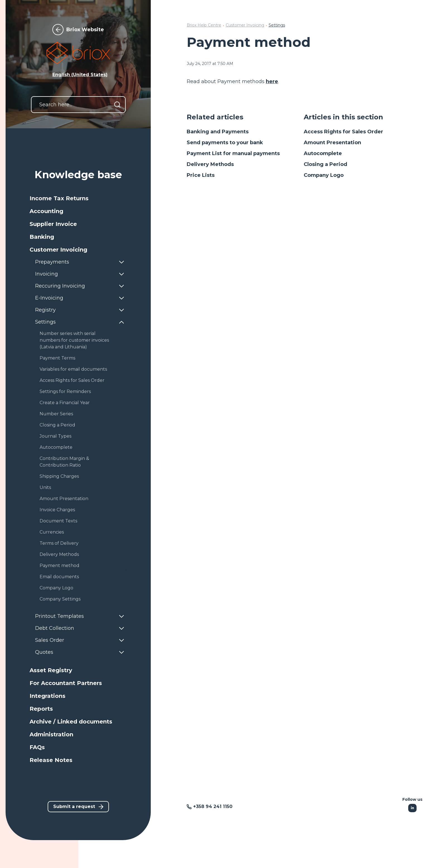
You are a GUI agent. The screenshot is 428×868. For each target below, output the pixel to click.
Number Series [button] (56, 414)
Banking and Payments (218, 132)
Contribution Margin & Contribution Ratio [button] (64, 462)
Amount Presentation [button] (64, 499)
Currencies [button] (52, 532)
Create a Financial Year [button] (65, 403)
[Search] (117, 105)
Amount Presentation (332, 143)
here (272, 81)
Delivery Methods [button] (59, 554)
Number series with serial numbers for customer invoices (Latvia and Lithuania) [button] (74, 340)
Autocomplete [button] (56, 447)
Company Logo (324, 175)
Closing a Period (325, 164)
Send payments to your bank (225, 143)
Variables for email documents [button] (73, 369)
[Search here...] (78, 105)
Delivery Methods (210, 164)
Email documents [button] (59, 577)
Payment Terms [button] (57, 358)
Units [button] (45, 487)
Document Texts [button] (58, 521)
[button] (78, 198)
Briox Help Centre (204, 25)
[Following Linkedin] (412, 808)
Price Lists (201, 175)
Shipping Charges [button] (59, 476)
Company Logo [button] (56, 588)
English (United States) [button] (80, 75)
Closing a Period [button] (57, 425)
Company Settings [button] (60, 599)
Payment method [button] (59, 566)
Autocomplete (323, 153)
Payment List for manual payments (233, 153)
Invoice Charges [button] (57, 510)
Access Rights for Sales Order (343, 132)
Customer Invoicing (245, 25)
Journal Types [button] (55, 436)
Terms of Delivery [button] (59, 543)
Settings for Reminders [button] (65, 391)
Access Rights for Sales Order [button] (72, 380)
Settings (277, 25)
